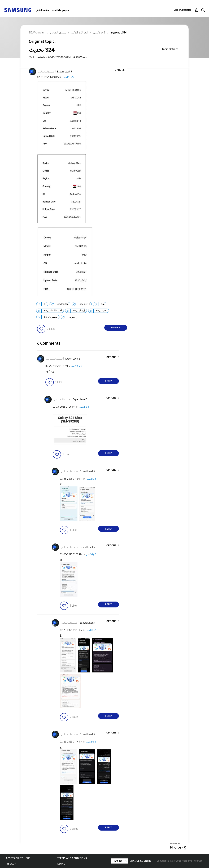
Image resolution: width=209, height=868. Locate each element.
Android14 (63, 304)
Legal (61, 864)
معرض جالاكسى (61, 10)
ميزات (72, 317)
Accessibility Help (18, 858)
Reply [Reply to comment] (108, 381)
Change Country (141, 861)
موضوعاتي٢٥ (51, 317)
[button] (121, 70)
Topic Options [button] (170, 49)
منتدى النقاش (42, 10)
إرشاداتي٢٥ (79, 311)
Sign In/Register (182, 10)
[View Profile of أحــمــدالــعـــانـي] (47, 72)
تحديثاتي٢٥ (102, 311)
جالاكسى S (68, 77)
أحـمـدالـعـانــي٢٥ (53, 311)
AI (45, 304)
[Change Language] (119, 861)
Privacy (11, 864)
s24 (103, 304)
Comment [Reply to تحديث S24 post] (116, 328)
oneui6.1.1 (85, 304)
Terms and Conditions (72, 858)
